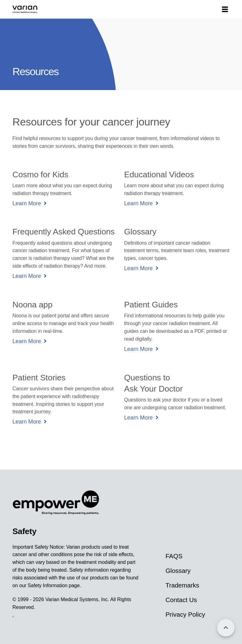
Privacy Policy (185, 614)
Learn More (27, 203)
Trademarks (183, 585)
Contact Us (181, 600)
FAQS (174, 556)
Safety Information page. (54, 585)
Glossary (178, 571)
